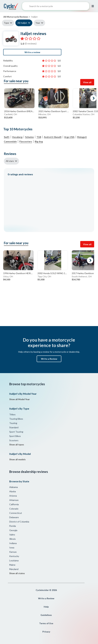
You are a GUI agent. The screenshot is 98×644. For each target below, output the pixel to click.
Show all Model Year (20, 399)
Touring (13, 423)
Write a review (32, 52)
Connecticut (16, 513)
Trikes (12, 414)
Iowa (12, 547)
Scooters (14, 440)
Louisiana (14, 560)
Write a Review (49, 359)
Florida (13, 526)
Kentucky (14, 556)
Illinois (12, 539)
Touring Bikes (16, 419)
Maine (12, 565)
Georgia (13, 530)
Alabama (14, 487)
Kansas (13, 552)
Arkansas (14, 500)
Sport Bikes (15, 436)
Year (38, 23)
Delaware (14, 517)
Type (6, 23)
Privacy (46, 632)
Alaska (13, 491)
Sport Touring (16, 432)
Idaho (12, 535)
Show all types (17, 445)
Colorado (14, 509)
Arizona (13, 496)
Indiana (13, 543)
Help (46, 607)
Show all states (17, 573)
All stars (10, 161)
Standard (14, 427)
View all (87, 82)
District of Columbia (19, 522)
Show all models (17, 459)
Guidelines (46, 615)
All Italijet (22, 23)
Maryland (14, 569)
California (14, 504)
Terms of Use (46, 623)
